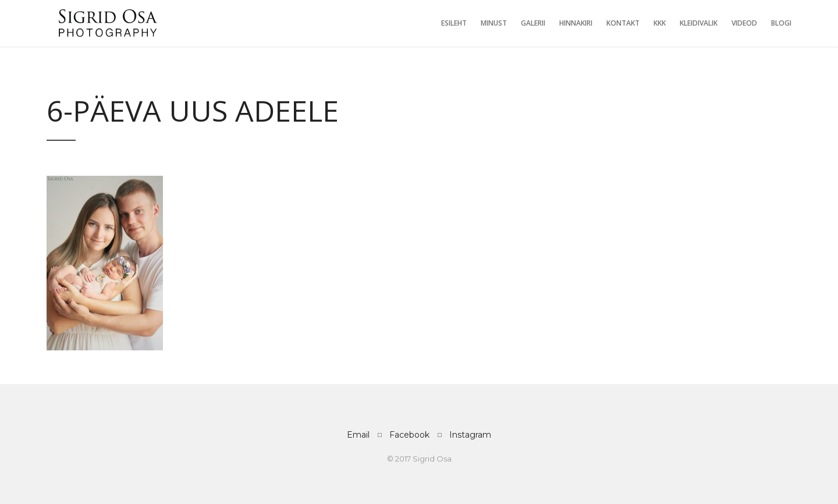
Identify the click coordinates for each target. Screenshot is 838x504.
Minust (494, 23)
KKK (660, 23)
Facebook (409, 435)
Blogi (781, 23)
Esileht (454, 23)
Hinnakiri (576, 23)
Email (358, 435)
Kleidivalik (699, 23)
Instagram (470, 435)
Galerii (533, 23)
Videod (744, 23)
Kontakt (623, 23)
